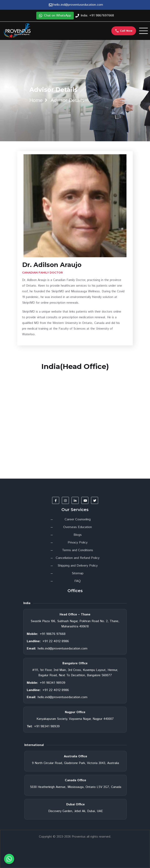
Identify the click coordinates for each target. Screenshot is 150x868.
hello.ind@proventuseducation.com (63, 649)
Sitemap (78, 573)
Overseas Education (78, 527)
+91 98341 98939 (52, 683)
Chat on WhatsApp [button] (55, 16)
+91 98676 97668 (53, 634)
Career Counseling (78, 519)
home (36, 101)
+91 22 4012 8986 (56, 641)
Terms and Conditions (78, 550)
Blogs (78, 535)
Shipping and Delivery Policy (78, 566)
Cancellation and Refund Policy (78, 558)
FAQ (78, 581)
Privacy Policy (78, 543)
